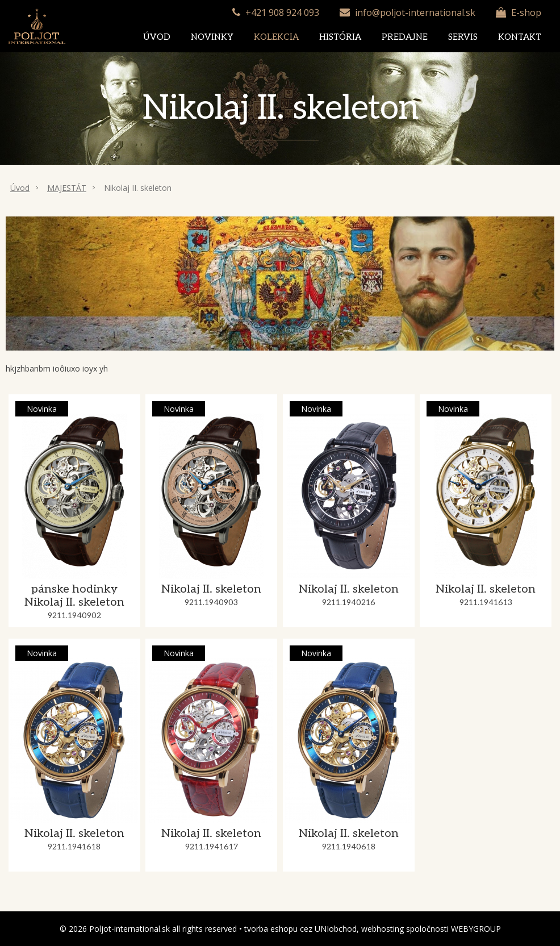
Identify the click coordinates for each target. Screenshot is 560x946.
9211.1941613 (486, 603)
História (340, 37)
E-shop (526, 12)
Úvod (157, 37)
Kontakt (520, 37)
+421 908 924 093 (282, 12)
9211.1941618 (74, 847)
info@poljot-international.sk (415, 12)
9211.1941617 (212, 847)
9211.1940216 (349, 603)
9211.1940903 (211, 603)
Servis (463, 37)
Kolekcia (276, 37)
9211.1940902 (74, 616)
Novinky (212, 37)
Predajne (405, 37)
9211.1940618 (349, 847)
